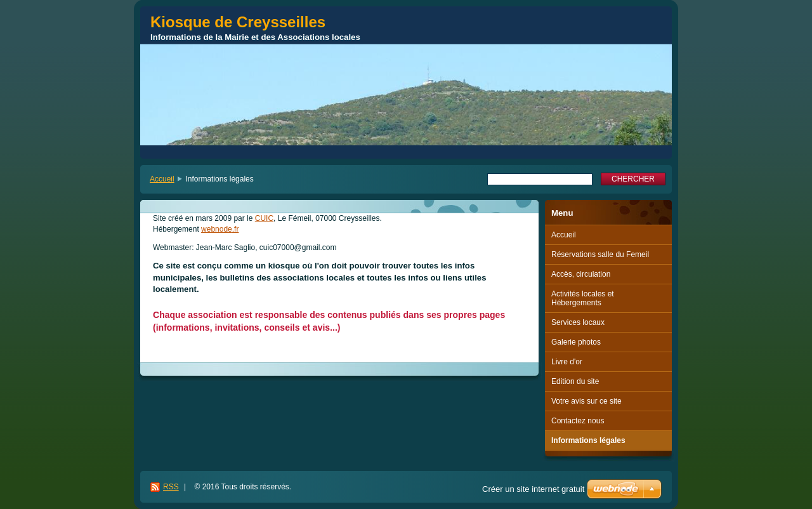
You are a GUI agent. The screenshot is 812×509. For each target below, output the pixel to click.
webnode (217, 229)
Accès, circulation (581, 274)
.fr (236, 229)
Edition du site (575, 381)
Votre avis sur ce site (586, 401)
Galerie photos (576, 342)
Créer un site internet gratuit (533, 489)
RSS (171, 487)
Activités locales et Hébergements (583, 298)
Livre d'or (567, 362)
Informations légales (588, 440)
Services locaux (578, 322)
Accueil (162, 179)
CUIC (264, 218)
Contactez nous (578, 421)
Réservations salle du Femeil (600, 255)
